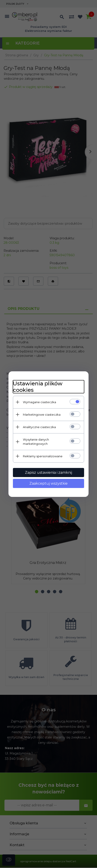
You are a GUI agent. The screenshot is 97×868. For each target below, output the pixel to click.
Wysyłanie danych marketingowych (36, 442)
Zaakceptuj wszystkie (48, 483)
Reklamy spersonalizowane (43, 456)
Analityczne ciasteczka (39, 427)
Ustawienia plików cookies (38, 387)
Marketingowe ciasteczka (42, 415)
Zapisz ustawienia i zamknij (48, 473)
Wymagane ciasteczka (39, 402)
